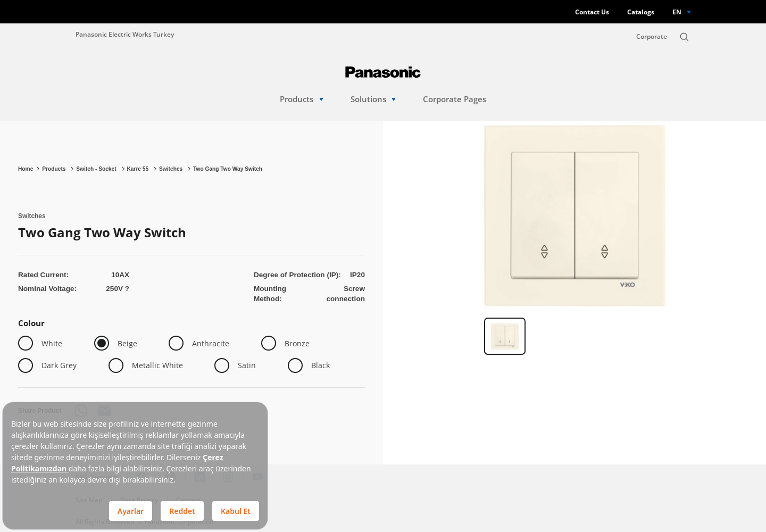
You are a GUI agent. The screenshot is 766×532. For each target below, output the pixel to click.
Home (26, 169)
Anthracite (211, 343)
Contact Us (592, 12)
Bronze (297, 343)
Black (320, 365)
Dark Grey (59, 365)
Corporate (652, 36)
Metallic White (157, 365)
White (52, 343)
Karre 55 (138, 169)
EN (677, 12)
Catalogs (641, 12)
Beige (127, 343)
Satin (247, 365)
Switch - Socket (97, 169)
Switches (172, 169)
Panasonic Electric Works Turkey (125, 34)
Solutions (373, 99)
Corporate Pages (455, 99)
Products (301, 99)
